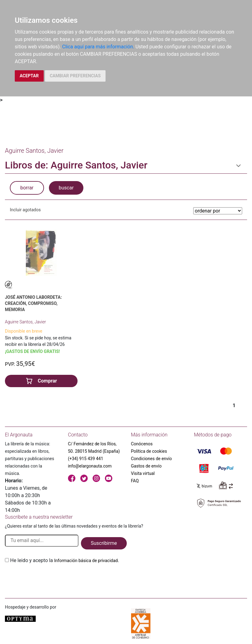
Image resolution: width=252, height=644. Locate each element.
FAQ (135, 481)
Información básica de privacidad (86, 561)
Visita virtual (143, 473)
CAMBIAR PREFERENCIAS (75, 76)
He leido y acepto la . (65, 560)
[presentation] (52, 579)
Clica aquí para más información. (98, 47)
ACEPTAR (29, 76)
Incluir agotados (25, 210)
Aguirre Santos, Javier (25, 322)
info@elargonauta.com (90, 466)
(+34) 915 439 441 (86, 459)
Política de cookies (149, 451)
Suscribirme (104, 543)
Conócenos (142, 444)
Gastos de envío (146, 466)
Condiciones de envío (152, 459)
